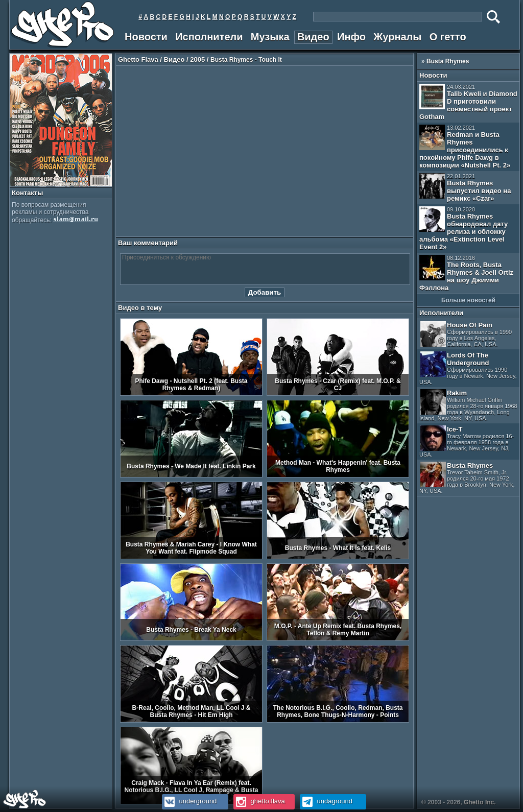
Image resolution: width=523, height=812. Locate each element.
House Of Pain (466, 334)
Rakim (468, 405)
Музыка (270, 37)
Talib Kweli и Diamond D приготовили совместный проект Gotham (468, 102)
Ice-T (467, 441)
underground (189, 801)
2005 (197, 59)
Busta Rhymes (448, 61)
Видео (313, 37)
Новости (146, 37)
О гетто (448, 37)
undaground (326, 801)
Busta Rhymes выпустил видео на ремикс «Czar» (465, 188)
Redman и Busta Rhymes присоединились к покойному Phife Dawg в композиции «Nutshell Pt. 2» (465, 147)
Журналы (397, 37)
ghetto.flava (259, 801)
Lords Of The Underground (468, 368)
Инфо (351, 37)
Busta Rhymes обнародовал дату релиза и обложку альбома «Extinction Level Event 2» (463, 229)
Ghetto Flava (138, 59)
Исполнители (209, 37)
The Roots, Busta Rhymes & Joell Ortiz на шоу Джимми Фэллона (466, 273)
